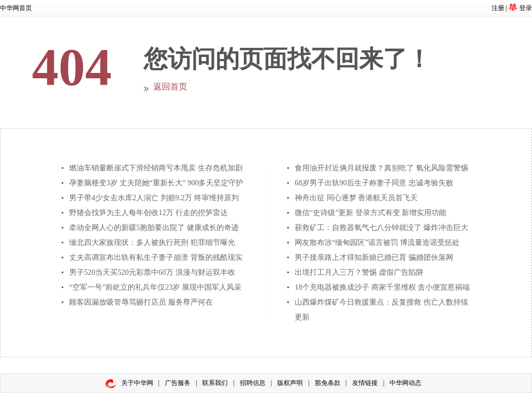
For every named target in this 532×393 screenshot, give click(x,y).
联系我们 (215, 383)
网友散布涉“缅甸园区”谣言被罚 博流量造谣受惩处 (377, 243)
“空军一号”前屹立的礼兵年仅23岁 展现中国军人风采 (155, 287)
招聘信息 (253, 383)
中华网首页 (16, 8)
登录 (526, 8)
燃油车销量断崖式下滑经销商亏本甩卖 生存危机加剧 (156, 168)
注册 (498, 8)
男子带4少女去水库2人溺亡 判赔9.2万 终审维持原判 (154, 198)
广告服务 (178, 383)
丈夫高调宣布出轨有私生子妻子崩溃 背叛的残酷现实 (156, 257)
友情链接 (365, 383)
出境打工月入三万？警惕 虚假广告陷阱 (359, 272)
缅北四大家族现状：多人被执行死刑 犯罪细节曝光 (152, 243)
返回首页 (170, 87)
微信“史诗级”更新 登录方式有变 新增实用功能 (371, 213)
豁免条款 (328, 383)
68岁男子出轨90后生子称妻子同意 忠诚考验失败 (374, 183)
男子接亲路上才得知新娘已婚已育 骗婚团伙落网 (374, 257)
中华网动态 (405, 383)
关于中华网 (137, 383)
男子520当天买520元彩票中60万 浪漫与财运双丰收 (152, 272)
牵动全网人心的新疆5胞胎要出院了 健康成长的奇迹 (154, 228)
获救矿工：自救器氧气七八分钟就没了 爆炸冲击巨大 (381, 228)
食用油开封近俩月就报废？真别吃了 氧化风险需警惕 (381, 168)
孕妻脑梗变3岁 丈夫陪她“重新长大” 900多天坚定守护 (156, 183)
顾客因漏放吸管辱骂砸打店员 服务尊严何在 (141, 302)
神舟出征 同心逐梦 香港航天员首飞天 (356, 198)
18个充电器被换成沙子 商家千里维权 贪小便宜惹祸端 (382, 287)
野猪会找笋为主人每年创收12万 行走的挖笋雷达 (148, 213)
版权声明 (290, 383)
